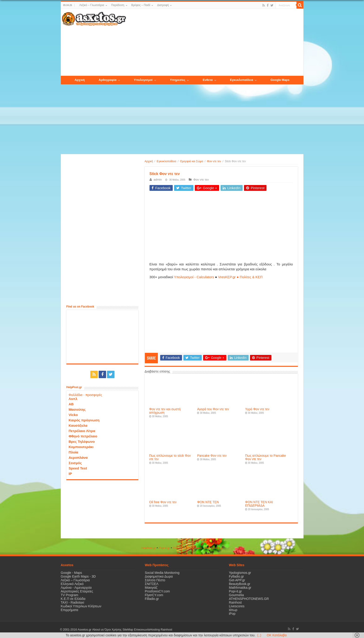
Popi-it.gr (164, 548)
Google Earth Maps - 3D (78, 576)
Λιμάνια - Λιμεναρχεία (76, 588)
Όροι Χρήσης (113, 630)
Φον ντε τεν (214, 161)
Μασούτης (77, 409)
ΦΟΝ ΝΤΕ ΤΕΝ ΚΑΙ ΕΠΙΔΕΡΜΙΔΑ (259, 504)
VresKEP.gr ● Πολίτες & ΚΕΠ (240, 277)
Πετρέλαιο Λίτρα (82, 431)
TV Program (70, 595)
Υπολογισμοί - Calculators (194, 277)
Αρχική (149, 161)
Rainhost (235, 602)
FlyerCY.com (154, 595)
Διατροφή (163, 5)
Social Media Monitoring (162, 573)
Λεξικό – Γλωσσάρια (92, 5)
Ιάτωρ (233, 610)
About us (98, 630)
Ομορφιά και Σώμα (192, 161)
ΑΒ (71, 404)
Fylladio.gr (236, 576)
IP (70, 474)
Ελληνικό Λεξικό (72, 584)
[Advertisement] (214, 43)
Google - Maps (71, 573)
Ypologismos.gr (240, 573)
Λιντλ (73, 399)
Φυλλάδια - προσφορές (85, 395)
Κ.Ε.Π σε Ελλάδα (73, 599)
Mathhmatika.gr (240, 588)
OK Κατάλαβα (277, 635)
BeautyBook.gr (240, 584)
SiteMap (128, 630)
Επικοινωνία (142, 630)
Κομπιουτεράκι (81, 447)
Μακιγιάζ (151, 588)
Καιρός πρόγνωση (84, 420)
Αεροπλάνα (78, 458)
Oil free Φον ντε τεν (163, 502)
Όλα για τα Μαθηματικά (187, 548)
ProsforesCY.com (157, 591)
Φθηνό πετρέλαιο (83, 436)
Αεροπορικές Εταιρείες (77, 591)
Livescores (237, 606)
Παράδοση (118, 5)
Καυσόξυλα (78, 425)
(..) (259, 635)
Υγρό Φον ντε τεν (257, 409)
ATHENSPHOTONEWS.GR (249, 599)
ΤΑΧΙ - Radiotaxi (73, 602)
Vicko (73, 415)
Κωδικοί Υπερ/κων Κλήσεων (81, 606)
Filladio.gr (152, 599)
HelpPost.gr (148, 548)
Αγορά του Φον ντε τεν (213, 409)
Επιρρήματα (70, 610)
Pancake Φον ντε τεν (212, 456)
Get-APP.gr (237, 580)
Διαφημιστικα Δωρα (159, 576)
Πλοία (74, 452)
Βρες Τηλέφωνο (82, 441)
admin (158, 180)
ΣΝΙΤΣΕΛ (152, 584)
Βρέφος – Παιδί (141, 5)
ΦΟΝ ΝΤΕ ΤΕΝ (208, 502)
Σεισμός (75, 463)
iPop (232, 614)
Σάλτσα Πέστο (155, 580)
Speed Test (78, 468)
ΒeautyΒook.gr (214, 548)
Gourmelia (236, 595)
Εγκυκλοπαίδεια (166, 161)
